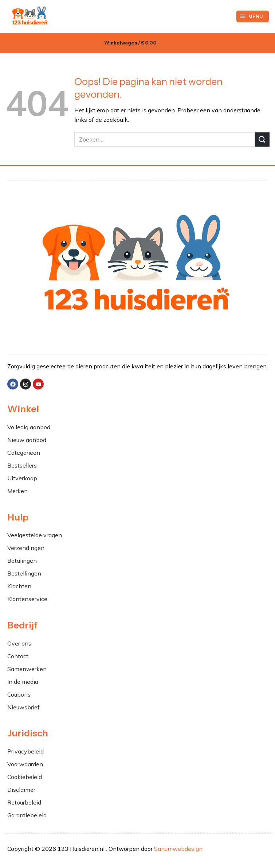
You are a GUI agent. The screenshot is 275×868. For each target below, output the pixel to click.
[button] (253, 17)
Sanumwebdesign (178, 849)
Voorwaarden (25, 764)
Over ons (19, 643)
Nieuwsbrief (23, 707)
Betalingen (22, 561)
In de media (23, 682)
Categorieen (24, 453)
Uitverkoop (22, 478)
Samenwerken (27, 669)
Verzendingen (26, 548)
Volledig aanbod (29, 427)
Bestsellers (22, 465)
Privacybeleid (25, 751)
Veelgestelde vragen (35, 535)
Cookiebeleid (25, 777)
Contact (18, 656)
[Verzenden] (262, 139)
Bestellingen (24, 573)
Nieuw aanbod (27, 440)
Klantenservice (27, 599)
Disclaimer (21, 790)
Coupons (19, 694)
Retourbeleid (24, 802)
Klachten (20, 586)
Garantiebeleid (27, 815)
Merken (17, 491)
